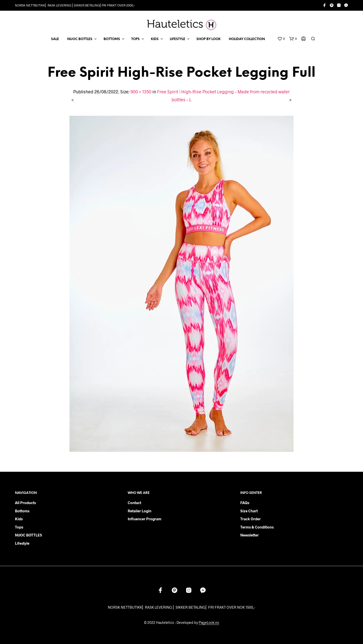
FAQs (245, 503)
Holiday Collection (247, 39)
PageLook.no (209, 623)
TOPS (135, 39)
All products (25, 503)
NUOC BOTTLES (80, 39)
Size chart (249, 511)
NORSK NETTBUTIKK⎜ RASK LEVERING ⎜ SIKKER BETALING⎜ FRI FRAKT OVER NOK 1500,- (181, 607)
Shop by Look (209, 39)
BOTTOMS (112, 39)
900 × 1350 (141, 92)
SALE (55, 39)
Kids (19, 519)
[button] (281, 39)
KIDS (155, 39)
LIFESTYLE (178, 39)
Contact (134, 503)
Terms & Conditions (257, 527)
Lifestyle (22, 543)
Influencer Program (145, 519)
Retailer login (140, 511)
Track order (250, 519)
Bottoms (22, 511)
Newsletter (249, 535)
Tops (19, 527)
